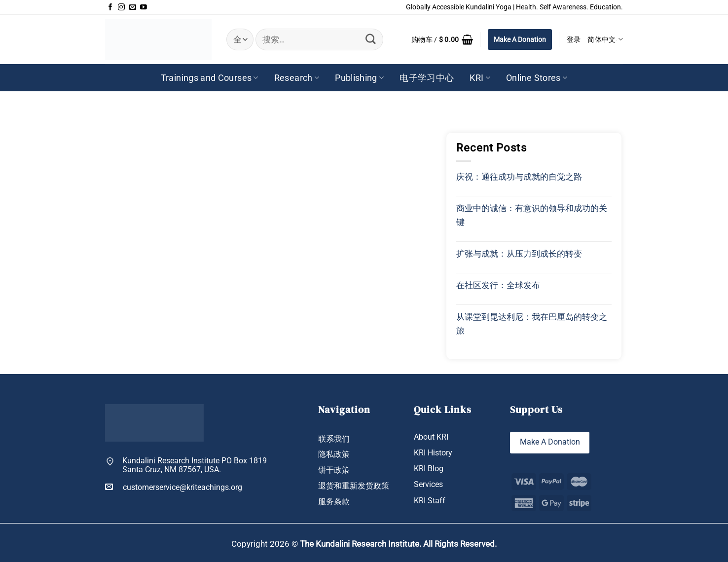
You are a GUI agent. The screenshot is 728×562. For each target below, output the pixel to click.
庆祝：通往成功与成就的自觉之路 (519, 177)
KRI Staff (430, 501)
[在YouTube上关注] (144, 7)
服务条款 (334, 502)
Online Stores (537, 78)
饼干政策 (334, 470)
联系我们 (334, 439)
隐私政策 (334, 454)
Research (297, 78)
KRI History (433, 453)
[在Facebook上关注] (110, 7)
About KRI (431, 437)
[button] (442, 39)
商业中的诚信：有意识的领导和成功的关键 (532, 215)
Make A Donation (520, 39)
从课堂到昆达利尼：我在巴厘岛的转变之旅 (532, 324)
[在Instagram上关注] (121, 7)
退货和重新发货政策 (354, 486)
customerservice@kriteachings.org (174, 487)
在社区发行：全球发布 (498, 285)
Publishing (359, 78)
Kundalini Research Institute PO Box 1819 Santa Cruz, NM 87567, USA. (195, 466)
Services (428, 485)
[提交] (371, 39)
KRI (480, 78)
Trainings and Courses (210, 78)
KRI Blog (429, 468)
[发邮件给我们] (133, 7)
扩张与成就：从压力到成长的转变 (519, 254)
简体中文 (605, 39)
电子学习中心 (427, 78)
